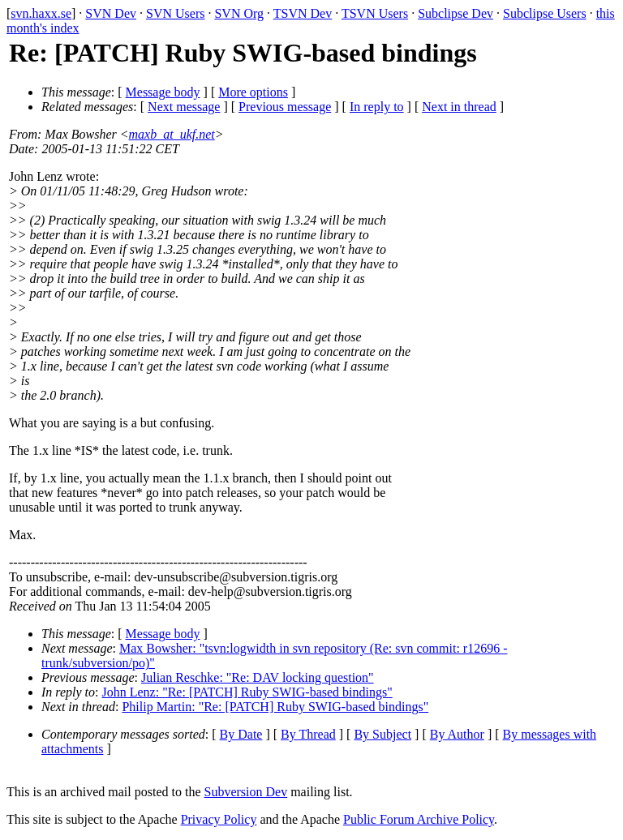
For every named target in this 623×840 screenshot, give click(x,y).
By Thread (308, 734)
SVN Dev (111, 13)
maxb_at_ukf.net (172, 134)
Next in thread (459, 107)
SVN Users (175, 13)
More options (253, 92)
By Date (241, 734)
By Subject (382, 734)
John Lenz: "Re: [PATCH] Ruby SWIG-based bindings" (247, 692)
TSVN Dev (303, 13)
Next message (184, 107)
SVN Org (239, 13)
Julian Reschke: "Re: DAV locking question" (258, 677)
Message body (163, 92)
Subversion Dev (246, 792)
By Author (457, 734)
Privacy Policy (219, 819)
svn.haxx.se (41, 13)
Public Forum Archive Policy (419, 819)
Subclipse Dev (455, 13)
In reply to (377, 107)
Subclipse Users (545, 13)
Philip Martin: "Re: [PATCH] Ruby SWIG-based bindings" (275, 707)
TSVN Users (375, 13)
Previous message (285, 107)
